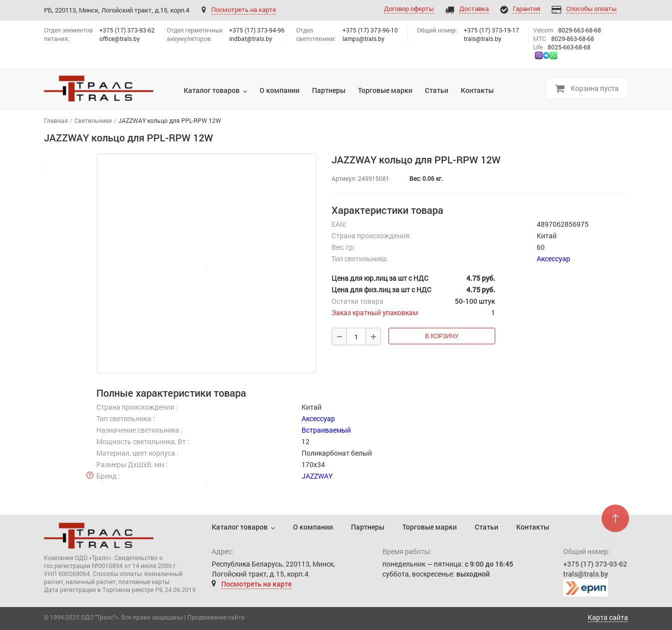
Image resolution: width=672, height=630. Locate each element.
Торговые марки (430, 527)
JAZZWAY (317, 476)
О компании (313, 527)
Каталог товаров (240, 527)
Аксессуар (553, 259)
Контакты (533, 527)
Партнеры (368, 527)
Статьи (487, 527)
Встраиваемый (326, 430)
